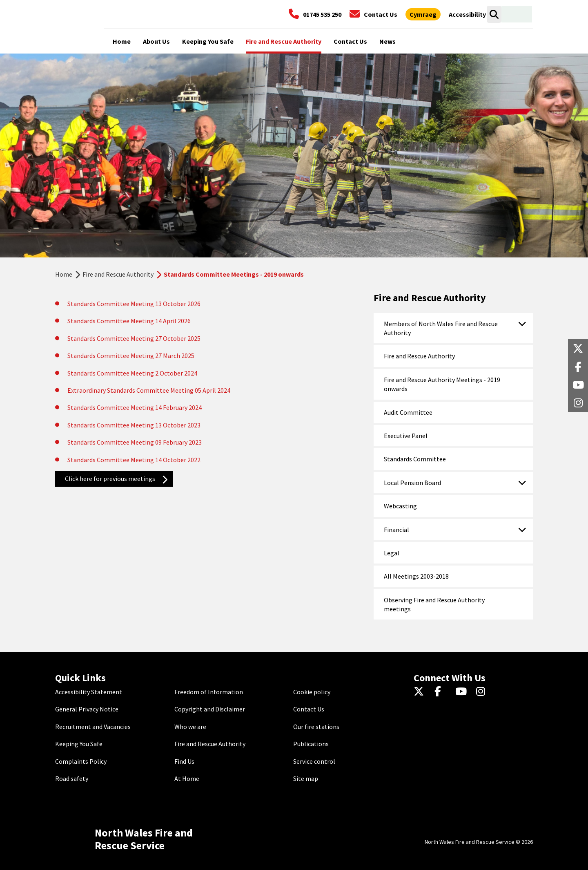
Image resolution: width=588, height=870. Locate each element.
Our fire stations (316, 727)
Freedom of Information (209, 692)
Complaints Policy (81, 761)
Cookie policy (312, 692)
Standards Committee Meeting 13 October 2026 (134, 304)
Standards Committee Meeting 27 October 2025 (134, 338)
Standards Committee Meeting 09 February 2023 (135, 442)
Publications (311, 744)
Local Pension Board (412, 483)
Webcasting (400, 506)
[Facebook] (442, 692)
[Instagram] (483, 692)
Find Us (184, 761)
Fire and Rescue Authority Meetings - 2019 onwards (442, 384)
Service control (314, 761)
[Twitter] (421, 692)
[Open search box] (494, 14)
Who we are (190, 727)
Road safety (72, 778)
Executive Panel (406, 436)
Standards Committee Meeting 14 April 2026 (129, 321)
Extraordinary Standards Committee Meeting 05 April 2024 (149, 390)
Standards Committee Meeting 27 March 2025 (131, 356)
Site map (306, 778)
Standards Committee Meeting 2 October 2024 (132, 373)
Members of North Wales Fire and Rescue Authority (441, 328)
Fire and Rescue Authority (118, 274)
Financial (396, 530)
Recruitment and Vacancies (93, 727)
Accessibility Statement (89, 692)
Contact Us (309, 709)
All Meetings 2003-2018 (416, 576)
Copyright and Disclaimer (210, 709)
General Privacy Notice (87, 709)
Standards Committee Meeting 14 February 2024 (135, 407)
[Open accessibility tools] (467, 14)
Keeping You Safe (79, 744)
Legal (392, 553)
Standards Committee (415, 459)
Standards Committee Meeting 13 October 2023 (134, 425)
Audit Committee (408, 412)
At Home (187, 778)
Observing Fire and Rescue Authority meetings (434, 604)
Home (64, 274)
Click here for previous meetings (110, 479)
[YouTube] (462, 692)
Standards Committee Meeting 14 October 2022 (134, 460)
